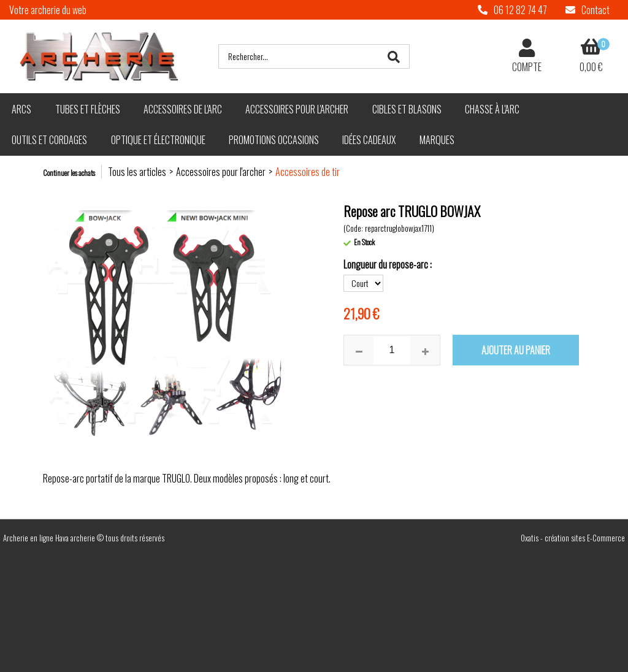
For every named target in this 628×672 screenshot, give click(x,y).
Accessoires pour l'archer (297, 109)
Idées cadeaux (369, 140)
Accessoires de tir (308, 172)
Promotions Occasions (274, 140)
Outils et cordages (49, 140)
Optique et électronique (158, 140)
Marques (437, 140)
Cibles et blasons (407, 109)
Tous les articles (137, 172)
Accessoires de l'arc (183, 109)
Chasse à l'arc (492, 109)
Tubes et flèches (88, 109)
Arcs (21, 109)
